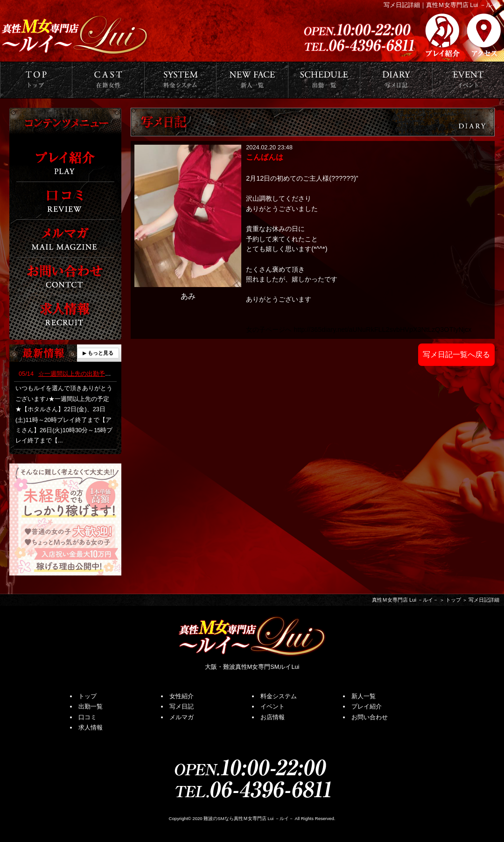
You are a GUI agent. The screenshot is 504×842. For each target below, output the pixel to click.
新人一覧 (364, 696)
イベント (273, 706)
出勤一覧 (91, 706)
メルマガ (182, 717)
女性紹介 (182, 696)
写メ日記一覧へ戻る (456, 354)
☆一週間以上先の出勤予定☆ (68, 374)
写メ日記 (182, 706)
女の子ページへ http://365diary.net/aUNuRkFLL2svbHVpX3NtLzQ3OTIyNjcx (359, 330)
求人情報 (91, 727)
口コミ (87, 717)
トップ (453, 600)
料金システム (279, 696)
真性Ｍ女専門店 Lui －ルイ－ (405, 600)
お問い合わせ (370, 717)
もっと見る (101, 353)
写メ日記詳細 (484, 600)
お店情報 (273, 717)
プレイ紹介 (367, 706)
